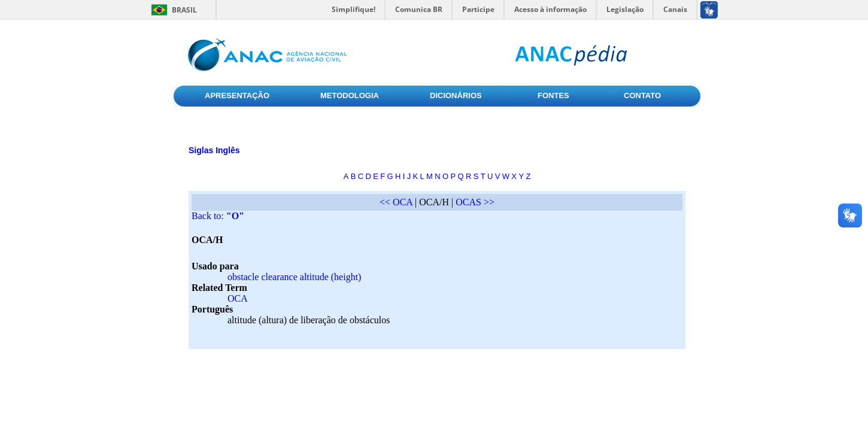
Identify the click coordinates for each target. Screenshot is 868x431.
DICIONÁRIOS (456, 95)
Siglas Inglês (214, 150)
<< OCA (396, 202)
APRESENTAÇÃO (237, 95)
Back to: (218, 216)
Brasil (184, 10)
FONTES (553, 95)
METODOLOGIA (350, 95)
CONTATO (642, 95)
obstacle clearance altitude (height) (294, 277)
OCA (238, 298)
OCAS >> (475, 202)
